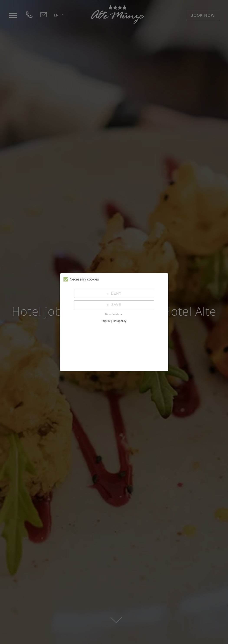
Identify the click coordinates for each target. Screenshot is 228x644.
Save (116, 305)
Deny (116, 293)
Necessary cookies (81, 279)
